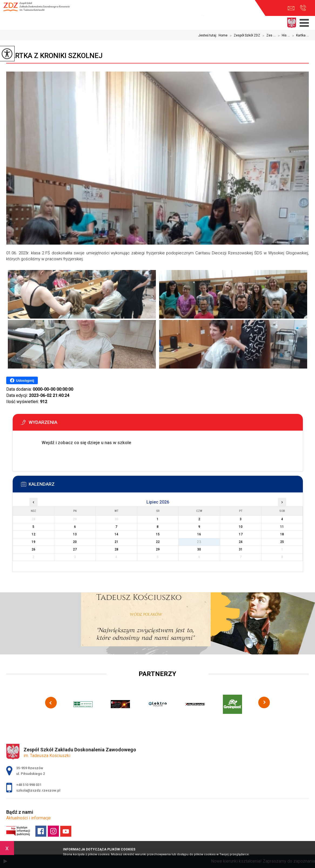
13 (75, 534)
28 (116, 549)
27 (75, 549)
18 (282, 534)
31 (241, 549)
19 (33, 542)
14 (116, 534)
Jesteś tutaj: (208, 35)
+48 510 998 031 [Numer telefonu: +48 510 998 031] (29, 785)
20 (75, 542)
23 (199, 542)
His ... (283, 36)
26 (33, 549)
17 (241, 534)
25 (282, 542)
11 (282, 527)
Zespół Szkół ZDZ (244, 36)
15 (158, 534)
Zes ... (268, 36)
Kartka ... (299, 36)
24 (241, 542)
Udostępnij (22, 380)
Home (223, 35)
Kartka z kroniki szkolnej (54, 56)
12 (33, 534)
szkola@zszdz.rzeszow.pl (291, 8)
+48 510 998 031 (303, 8)
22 (158, 542)
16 (199, 534)
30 (199, 549)
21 (116, 542)
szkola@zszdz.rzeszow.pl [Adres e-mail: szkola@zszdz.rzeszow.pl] (38, 790)
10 (241, 527)
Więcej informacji (46, 456)
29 (158, 549)
